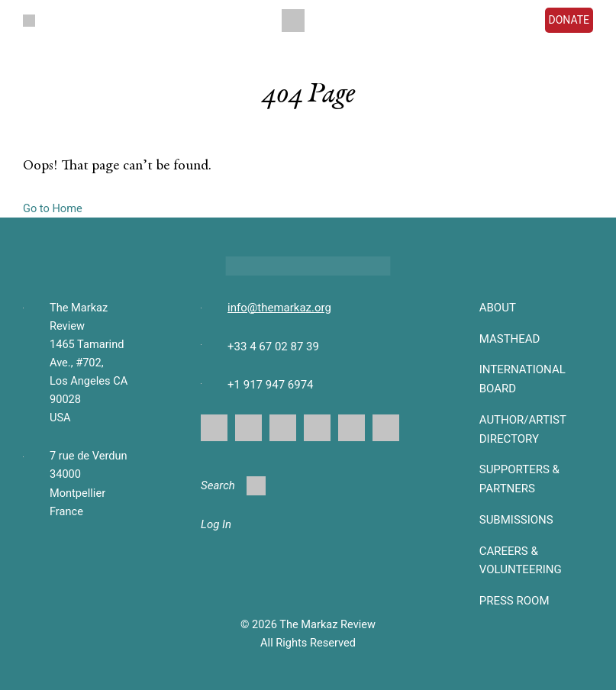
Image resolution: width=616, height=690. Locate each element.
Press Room (514, 601)
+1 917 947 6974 (270, 385)
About (498, 308)
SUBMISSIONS (516, 520)
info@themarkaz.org (279, 308)
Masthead (510, 339)
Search (233, 486)
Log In (216, 524)
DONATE (569, 20)
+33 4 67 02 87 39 (273, 347)
